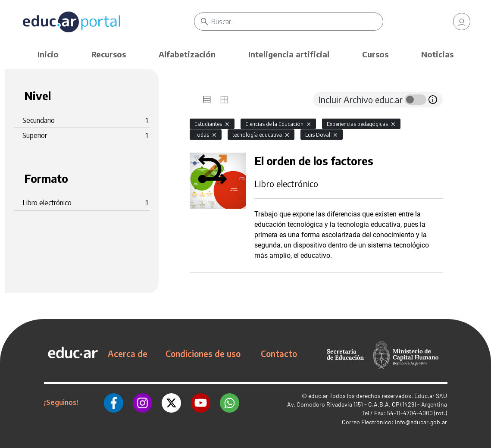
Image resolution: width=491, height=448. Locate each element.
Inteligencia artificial (289, 54)
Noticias (437, 54)
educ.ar (318, 396)
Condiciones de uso (203, 354)
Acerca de (128, 354)
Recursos (109, 54)
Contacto (279, 354)
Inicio (48, 54)
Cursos (375, 54)
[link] (462, 22)
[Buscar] (297, 22)
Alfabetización (187, 54)
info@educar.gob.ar (421, 422)
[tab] (207, 100)
